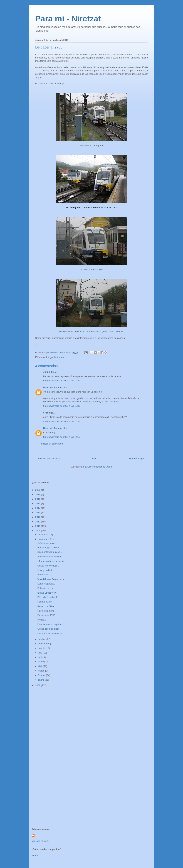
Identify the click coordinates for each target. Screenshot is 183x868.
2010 (38, 526)
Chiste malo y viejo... (48, 566)
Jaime (47, 372)
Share (35, 856)
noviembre (44, 539)
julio (40, 653)
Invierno (41, 620)
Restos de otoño (46, 611)
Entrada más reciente (49, 459)
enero (41, 680)
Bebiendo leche (45, 588)
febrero (42, 675)
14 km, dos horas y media (51, 561)
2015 (38, 503)
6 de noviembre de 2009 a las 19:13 (62, 381)
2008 (38, 685)
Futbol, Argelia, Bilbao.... (50, 547)
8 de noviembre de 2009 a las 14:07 (62, 437)
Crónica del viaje (46, 543)
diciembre (43, 534)
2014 (38, 508)
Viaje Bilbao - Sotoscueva (51, 579)
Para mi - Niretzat (68, 19)
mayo (41, 662)
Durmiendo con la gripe (49, 624)
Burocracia (43, 575)
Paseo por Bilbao (46, 606)
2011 (38, 522)
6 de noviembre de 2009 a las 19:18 (62, 406)
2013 (38, 513)
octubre (42, 639)
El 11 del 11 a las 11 (48, 597)
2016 (38, 499)
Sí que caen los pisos (48, 629)
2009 (38, 531)
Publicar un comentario (52, 444)
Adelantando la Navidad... (51, 557)
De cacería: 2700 (46, 615)
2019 (38, 495)
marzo (42, 671)
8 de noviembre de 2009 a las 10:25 (62, 421)
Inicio (94, 459)
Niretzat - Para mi (53, 387)
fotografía (51, 357)
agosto (42, 648)
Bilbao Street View (47, 593)
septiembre (44, 644)
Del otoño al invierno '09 (50, 633)
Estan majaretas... (47, 584)
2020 (38, 490)
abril (41, 666)
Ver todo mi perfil (40, 841)
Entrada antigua (137, 459)
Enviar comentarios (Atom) (99, 467)
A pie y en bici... (45, 570)
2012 (38, 517)
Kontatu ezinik (45, 602)
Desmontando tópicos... (50, 552)
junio (41, 657)
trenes (61, 357)
